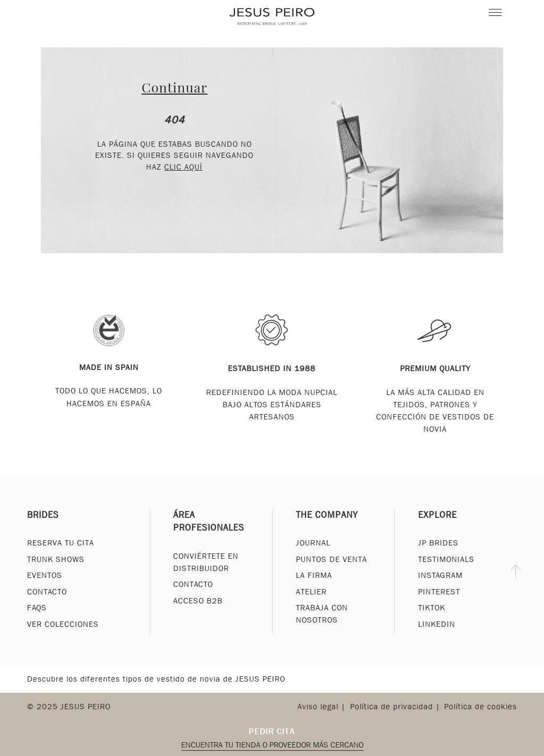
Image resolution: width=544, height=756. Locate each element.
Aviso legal (318, 707)
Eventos (45, 575)
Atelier (311, 592)
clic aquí (183, 167)
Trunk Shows (56, 559)
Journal (313, 543)
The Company (327, 515)
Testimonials (446, 559)
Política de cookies (481, 707)
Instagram (440, 575)
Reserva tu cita (61, 543)
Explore (437, 515)
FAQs (37, 608)
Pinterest (439, 592)
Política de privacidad (392, 707)
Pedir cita (272, 731)
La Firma (314, 575)
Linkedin (437, 624)
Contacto (47, 592)
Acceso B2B (198, 601)
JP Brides (438, 543)
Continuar (174, 87)
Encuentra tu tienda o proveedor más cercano (272, 745)
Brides (43, 515)
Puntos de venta (331, 559)
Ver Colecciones (63, 624)
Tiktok (432, 608)
